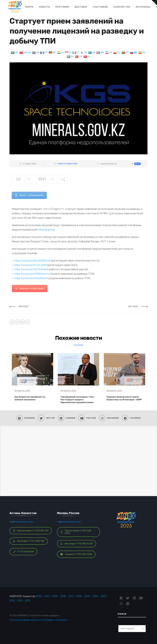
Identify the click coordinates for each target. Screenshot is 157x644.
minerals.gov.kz (46, 230)
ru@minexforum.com (69, 522)
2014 (95, 596)
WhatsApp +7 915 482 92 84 (77, 544)
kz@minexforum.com (22, 522)
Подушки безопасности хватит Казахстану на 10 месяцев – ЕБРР (124, 398)
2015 (87, 596)
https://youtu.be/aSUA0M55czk (33, 261)
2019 (55, 596)
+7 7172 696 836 (23, 552)
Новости (44, 7)
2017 (71, 596)
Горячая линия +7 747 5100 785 (31, 531)
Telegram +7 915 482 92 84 (76, 554)
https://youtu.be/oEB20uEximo (32, 274)
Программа (62, 7)
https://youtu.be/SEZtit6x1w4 (31, 269)
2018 (63, 596)
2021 (47, 596)
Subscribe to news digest (30, 289)
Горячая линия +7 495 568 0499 (76, 532)
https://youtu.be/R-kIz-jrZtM (31, 265)
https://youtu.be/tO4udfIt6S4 (31, 278)
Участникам (100, 7)
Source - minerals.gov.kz (29, 195)
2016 (79, 596)
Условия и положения (56, 620)
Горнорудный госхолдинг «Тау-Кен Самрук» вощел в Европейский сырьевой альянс (78, 400)
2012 (12, 600)
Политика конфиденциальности (26, 620)
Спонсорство (122, 7)
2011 (20, 600)
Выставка (81, 7)
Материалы (143, 7)
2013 (103, 596)
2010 (28, 600)
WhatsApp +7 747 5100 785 (29, 541)
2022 (39, 596)
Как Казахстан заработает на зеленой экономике (30, 398)
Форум (29, 7)
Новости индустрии (67, 164)
